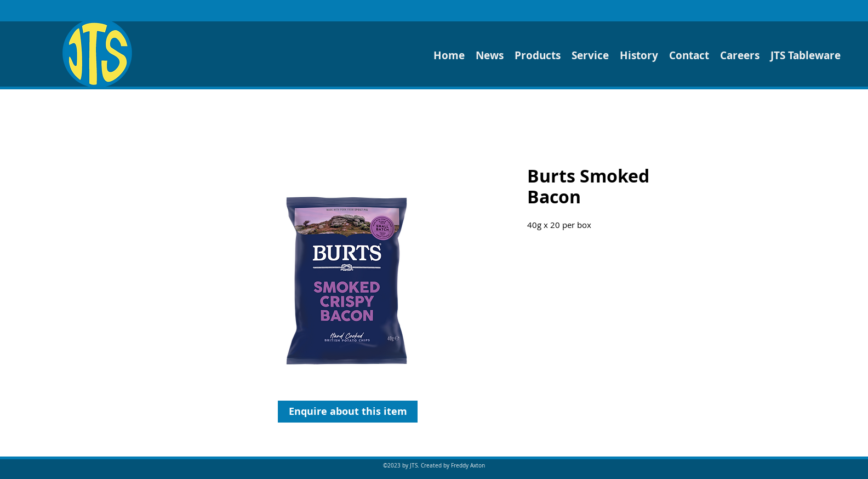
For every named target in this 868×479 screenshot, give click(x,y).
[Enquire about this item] (348, 412)
